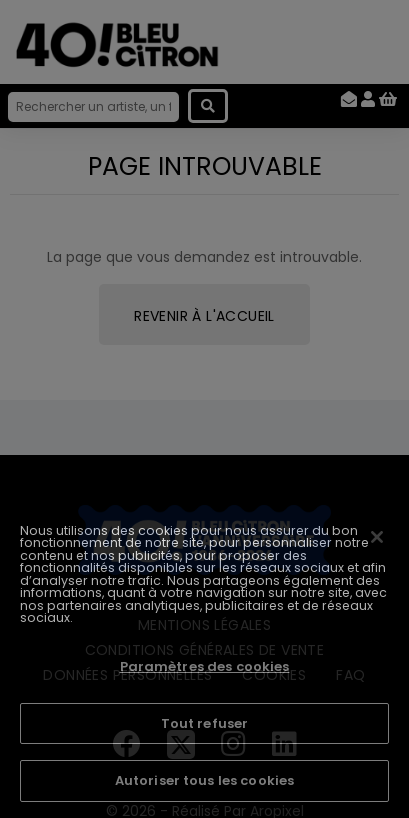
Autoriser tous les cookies (204, 780)
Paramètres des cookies (205, 666)
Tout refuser (205, 723)
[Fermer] (377, 537)
